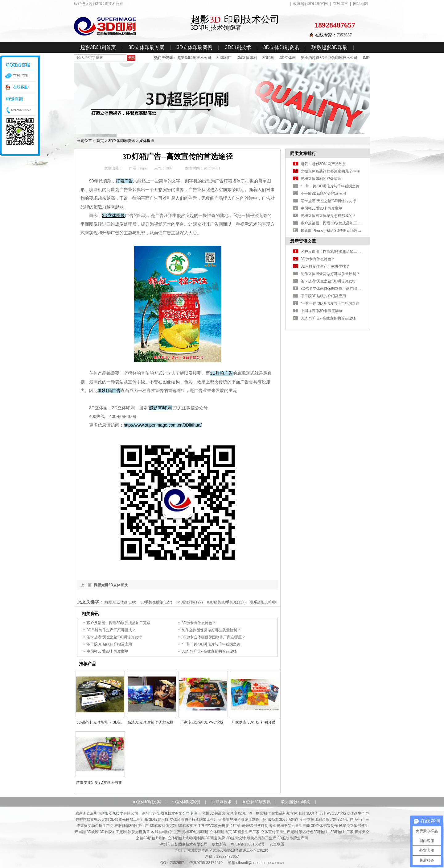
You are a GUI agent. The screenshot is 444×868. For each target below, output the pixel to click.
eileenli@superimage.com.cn (260, 863)
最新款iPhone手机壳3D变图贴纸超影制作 (335, 231)
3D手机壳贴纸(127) (156, 602)
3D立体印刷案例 (195, 47)
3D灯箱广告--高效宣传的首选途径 (209, 651)
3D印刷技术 (238, 47)
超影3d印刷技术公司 (194, 58)
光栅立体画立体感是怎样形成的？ (328, 216)
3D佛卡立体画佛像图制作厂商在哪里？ (214, 637)
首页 (100, 141)
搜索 (131, 58)
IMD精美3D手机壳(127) (226, 602)
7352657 (344, 35)
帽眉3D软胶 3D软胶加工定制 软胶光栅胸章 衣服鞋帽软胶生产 (130, 832)
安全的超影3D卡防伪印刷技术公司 (329, 58)
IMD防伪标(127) (190, 602)
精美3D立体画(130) (120, 602)
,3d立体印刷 (247, 58)
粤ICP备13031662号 (247, 844)
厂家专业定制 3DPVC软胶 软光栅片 (202, 722)
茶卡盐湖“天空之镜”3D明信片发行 (114, 637)
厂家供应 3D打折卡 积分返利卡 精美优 (253, 722)
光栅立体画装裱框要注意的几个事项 (330, 171)
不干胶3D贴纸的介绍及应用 (109, 644)
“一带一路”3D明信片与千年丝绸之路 (211, 644)
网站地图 (360, 4)
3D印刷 (268, 58)
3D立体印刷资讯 (281, 47)
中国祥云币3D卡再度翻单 (107, 651)
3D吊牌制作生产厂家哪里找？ (111, 630)
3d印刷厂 (224, 58)
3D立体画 (288, 58)
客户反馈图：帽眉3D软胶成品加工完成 (119, 623)
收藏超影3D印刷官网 (310, 4)
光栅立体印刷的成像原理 (321, 179)
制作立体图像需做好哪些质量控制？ (211, 630)
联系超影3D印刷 (329, 47)
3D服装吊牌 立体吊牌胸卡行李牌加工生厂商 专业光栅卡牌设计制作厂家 (208, 820)
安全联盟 (277, 844)
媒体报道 (147, 141)
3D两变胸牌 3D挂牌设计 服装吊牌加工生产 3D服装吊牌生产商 (257, 838)
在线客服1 (21, 87)
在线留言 (340, 4)
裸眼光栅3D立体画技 (111, 585)
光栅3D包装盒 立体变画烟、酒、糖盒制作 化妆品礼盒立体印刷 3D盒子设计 (264, 813)
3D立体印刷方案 (146, 47)
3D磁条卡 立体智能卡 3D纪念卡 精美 (99, 722)
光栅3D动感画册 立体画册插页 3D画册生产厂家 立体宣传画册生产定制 (240, 832)
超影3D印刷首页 (98, 47)
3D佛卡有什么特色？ (199, 623)
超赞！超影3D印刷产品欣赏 (323, 164)
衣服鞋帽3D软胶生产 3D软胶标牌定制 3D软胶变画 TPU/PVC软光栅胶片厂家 (177, 826)
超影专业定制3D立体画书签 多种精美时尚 (99, 782)
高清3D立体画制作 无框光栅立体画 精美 (151, 722)
